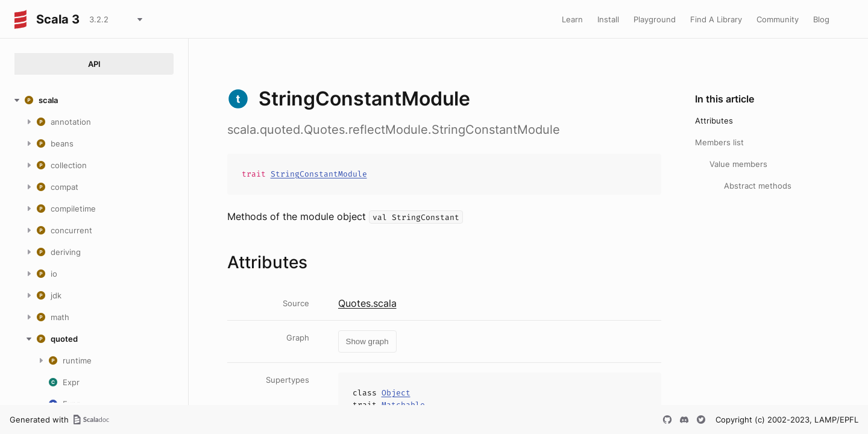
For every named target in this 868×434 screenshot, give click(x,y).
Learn (572, 19)
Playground (655, 19)
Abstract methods (758, 186)
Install (608, 19)
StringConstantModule (319, 174)
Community (778, 19)
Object (396, 393)
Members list (719, 142)
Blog (821, 19)
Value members (738, 164)
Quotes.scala (367, 303)
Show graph (367, 341)
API (94, 64)
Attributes (714, 121)
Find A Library (716, 19)
